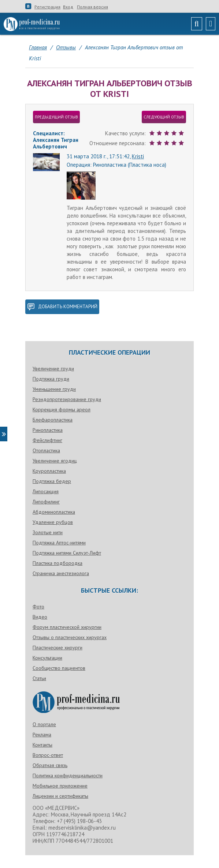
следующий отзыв (164, 117)
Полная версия (92, 7)
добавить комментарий (62, 307)
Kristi (138, 156)
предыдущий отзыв (56, 117)
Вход (68, 7)
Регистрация (47, 7)
